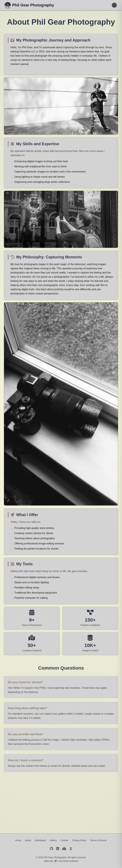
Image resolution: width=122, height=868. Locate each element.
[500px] (71, 849)
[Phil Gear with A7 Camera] (61, 106)
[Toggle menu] (114, 5)
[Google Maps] (64, 849)
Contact (64, 840)
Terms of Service (98, 840)
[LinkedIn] (58, 849)
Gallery (53, 840)
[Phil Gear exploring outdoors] (61, 219)
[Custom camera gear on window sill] (61, 404)
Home (18, 840)
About (28, 840)
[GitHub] (52, 849)
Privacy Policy (79, 840)
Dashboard (40, 840)
